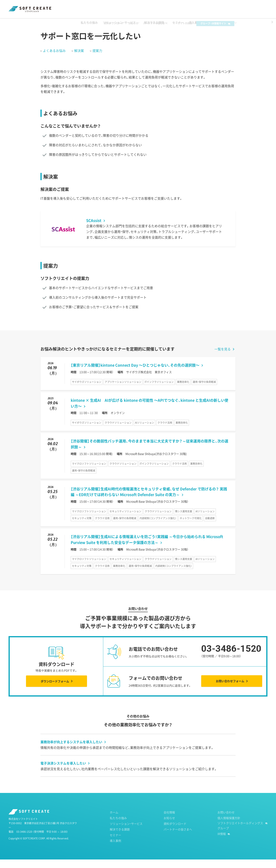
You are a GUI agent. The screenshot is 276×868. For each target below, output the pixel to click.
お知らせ (139, 6)
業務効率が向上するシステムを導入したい (71, 750)
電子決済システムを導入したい (63, 772)
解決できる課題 (33, 22)
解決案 (79, 59)
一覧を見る (223, 358)
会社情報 (169, 821)
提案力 (97, 59)
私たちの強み (118, 826)
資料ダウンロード (120, 6)
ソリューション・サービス (126, 832)
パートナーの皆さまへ (161, 6)
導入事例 (115, 849)
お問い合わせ (226, 821)
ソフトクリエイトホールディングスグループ (240, 834)
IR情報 (222, 842)
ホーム (12, 22)
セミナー (115, 843)
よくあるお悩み (54, 59)
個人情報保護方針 (229, 826)
